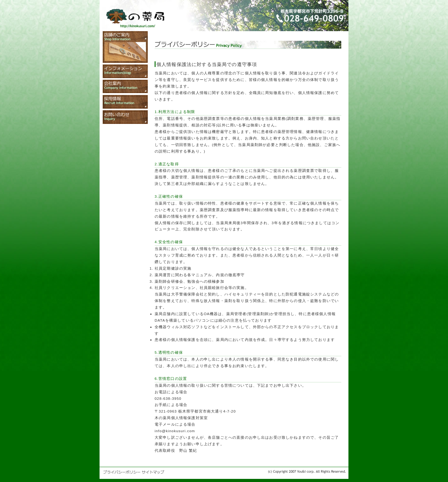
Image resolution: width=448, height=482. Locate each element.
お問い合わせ (125, 117)
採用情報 (125, 102)
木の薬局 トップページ (135, 18)
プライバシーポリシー (122, 472)
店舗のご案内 (125, 47)
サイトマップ (153, 472)
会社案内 (125, 87)
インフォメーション (125, 71)
